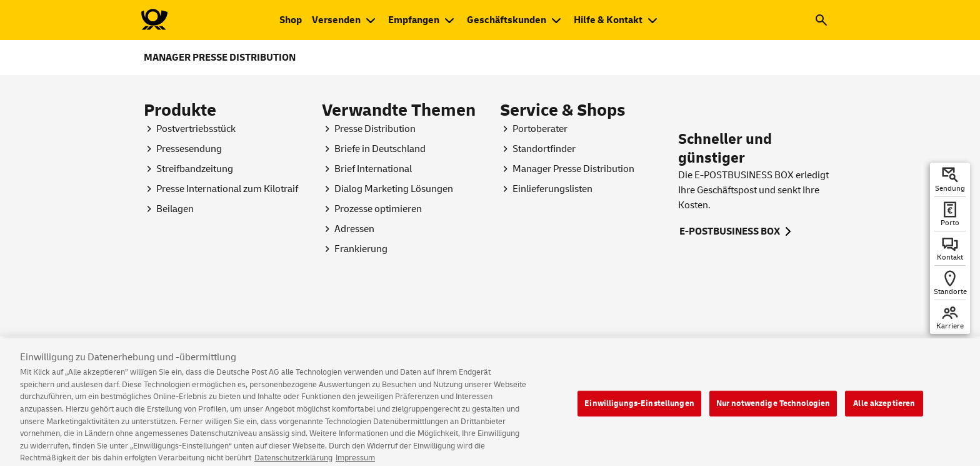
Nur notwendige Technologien (773, 417)
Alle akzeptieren (884, 417)
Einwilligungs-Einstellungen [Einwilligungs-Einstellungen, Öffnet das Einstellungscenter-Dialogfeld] (639, 417)
